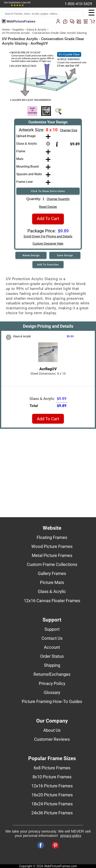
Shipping (52, 665)
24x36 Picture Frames (52, 813)
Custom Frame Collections (52, 564)
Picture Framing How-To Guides (52, 701)
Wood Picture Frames (52, 546)
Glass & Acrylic (37, 30)
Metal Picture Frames (52, 555)
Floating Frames (52, 537)
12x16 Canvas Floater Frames (52, 601)
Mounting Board (27, 166)
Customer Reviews (52, 739)
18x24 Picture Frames (52, 804)
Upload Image (26, 136)
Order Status (52, 656)
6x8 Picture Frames (52, 768)
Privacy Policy (52, 683)
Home (6, 30)
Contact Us (52, 638)
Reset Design (48, 207)
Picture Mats (52, 582)
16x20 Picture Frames (52, 795)
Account (52, 647)
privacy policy (71, 836)
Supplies (18, 30)
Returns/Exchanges (52, 674)
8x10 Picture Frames (52, 777)
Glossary (52, 692)
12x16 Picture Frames (52, 786)
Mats (20, 159)
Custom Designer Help (48, 244)
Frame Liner (24, 182)
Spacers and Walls (29, 174)
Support (52, 629)
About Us (52, 730)
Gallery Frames (52, 573)
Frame (21, 151)
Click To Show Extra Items (48, 191)
